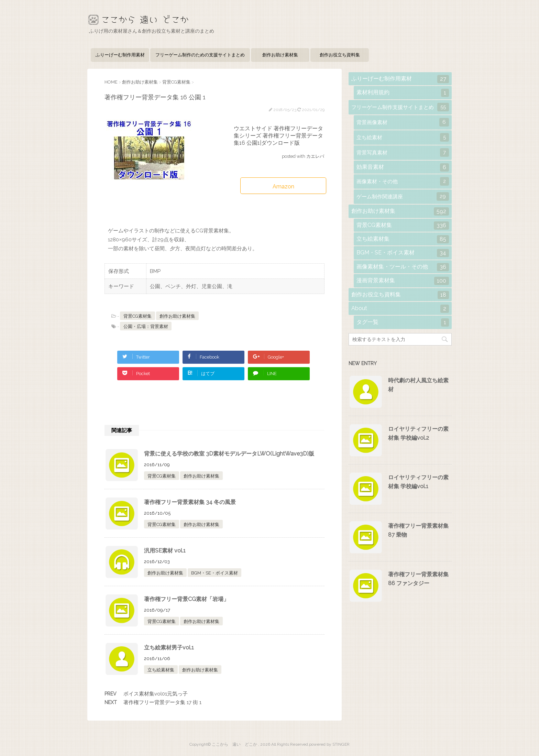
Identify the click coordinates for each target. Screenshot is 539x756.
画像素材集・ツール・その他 (403, 267)
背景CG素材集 (137, 316)
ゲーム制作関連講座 (403, 196)
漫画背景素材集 (403, 281)
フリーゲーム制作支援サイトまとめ (400, 107)
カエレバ (315, 156)
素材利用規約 (403, 93)
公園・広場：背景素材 (146, 326)
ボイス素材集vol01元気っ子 (156, 694)
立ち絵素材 (403, 137)
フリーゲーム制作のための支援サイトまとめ (200, 55)
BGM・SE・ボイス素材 (214, 573)
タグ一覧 (403, 322)
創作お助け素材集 (280, 55)
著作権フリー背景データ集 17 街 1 (162, 702)
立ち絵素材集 (161, 670)
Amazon (283, 187)
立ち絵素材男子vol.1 (169, 648)
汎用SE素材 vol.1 (165, 551)
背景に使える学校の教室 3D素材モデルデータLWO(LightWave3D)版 (229, 454)
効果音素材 (403, 167)
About (400, 309)
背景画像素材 (403, 122)
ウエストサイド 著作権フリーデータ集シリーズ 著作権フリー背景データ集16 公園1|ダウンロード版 (278, 136)
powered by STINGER (329, 744)
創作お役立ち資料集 (340, 55)
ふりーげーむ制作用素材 (120, 55)
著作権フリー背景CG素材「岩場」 (186, 599)
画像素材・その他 (403, 181)
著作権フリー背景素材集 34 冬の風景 (190, 502)
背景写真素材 (403, 152)
